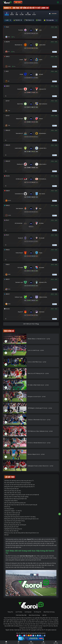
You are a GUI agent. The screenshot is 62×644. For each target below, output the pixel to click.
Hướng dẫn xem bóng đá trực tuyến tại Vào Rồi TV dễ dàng (20, 517)
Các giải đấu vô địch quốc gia (12, 513)
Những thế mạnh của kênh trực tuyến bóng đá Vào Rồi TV (19, 487)
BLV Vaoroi (29, 20)
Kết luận (6, 535)
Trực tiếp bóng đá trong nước (12, 515)
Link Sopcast (28, 612)
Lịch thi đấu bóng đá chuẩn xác (13, 523)
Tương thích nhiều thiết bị (11, 501)
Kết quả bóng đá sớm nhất (11, 527)
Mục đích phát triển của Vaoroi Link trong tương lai (17, 483)
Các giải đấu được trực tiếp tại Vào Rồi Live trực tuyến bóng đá (21, 505)
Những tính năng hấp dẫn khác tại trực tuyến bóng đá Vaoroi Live (21, 519)
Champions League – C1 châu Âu (13, 511)
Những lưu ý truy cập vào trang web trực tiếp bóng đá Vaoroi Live (22, 533)
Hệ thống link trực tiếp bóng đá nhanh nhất (15, 499)
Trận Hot (18, 20)
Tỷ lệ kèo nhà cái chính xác (11, 531)
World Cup (7, 507)
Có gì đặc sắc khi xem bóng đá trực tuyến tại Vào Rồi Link (19, 485)
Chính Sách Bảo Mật (21, 615)
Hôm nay (40, 20)
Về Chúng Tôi (37, 612)
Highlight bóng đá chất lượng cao (13, 529)
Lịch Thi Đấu (19, 612)
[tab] (7, 14)
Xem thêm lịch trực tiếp (31, 324)
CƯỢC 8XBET (18, 2)
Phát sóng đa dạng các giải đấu (13, 491)
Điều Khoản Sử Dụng (49, 612)
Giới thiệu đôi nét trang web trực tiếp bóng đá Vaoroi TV (19, 481)
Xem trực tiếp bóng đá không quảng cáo (15, 503)
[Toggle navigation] (58, 2)
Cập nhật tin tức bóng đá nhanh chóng (14, 521)
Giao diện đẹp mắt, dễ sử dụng (13, 493)
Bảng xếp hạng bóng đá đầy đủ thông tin (15, 525)
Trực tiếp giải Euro (9, 509)
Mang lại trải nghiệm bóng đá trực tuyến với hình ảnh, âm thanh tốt (22, 495)
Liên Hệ (44, 615)
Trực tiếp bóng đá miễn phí (11, 489)
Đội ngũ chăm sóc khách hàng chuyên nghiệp (16, 497)
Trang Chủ (10, 612)
